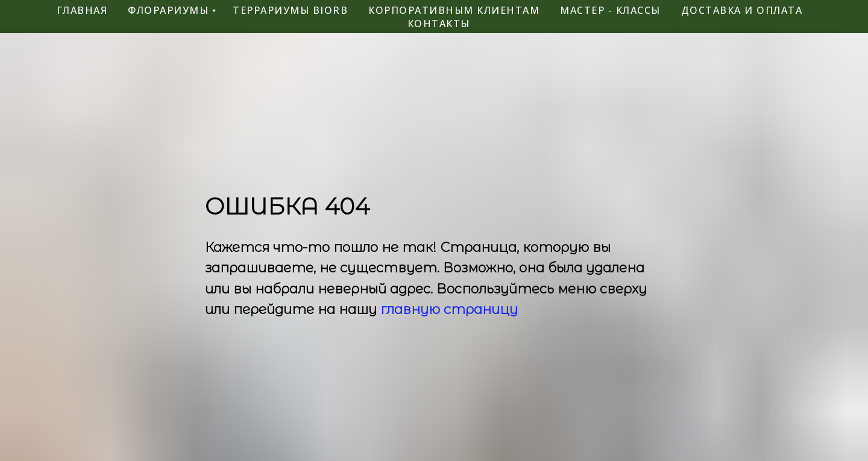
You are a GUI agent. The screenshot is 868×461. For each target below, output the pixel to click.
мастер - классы (610, 10)
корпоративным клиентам (454, 10)
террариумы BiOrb (290, 10)
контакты (439, 24)
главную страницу (449, 309)
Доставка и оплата (742, 10)
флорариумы (168, 10)
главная (82, 10)
